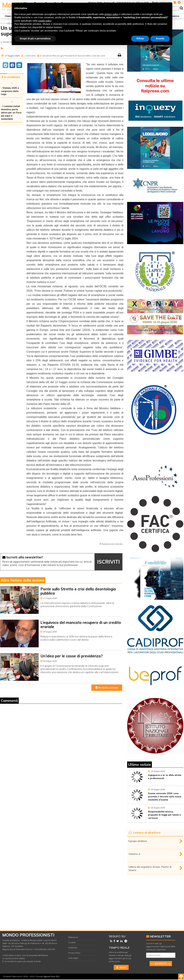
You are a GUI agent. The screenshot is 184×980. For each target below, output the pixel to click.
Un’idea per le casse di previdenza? (72, 656)
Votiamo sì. (135, 854)
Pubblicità (73, 948)
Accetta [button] (160, 39)
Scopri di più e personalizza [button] (35, 39)
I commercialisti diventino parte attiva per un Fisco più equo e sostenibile (11, 112)
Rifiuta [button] (140, 39)
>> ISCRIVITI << (161, 964)
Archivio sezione (107, 688)
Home (3, 23)
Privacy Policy (74, 953)
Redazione (73, 937)
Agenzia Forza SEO (51, 976)
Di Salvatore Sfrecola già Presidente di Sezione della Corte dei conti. (73, 56)
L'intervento (30, 56)
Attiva (121, 967)
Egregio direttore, (138, 841)
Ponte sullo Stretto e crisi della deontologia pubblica (78, 591)
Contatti (72, 942)
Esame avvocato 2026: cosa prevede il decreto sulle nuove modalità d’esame (165, 796)
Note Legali (73, 958)
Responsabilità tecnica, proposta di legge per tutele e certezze (164, 815)
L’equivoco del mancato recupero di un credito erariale (81, 625)
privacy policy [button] (112, 14)
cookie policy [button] (45, 21)
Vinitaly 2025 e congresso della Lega (10, 91)
